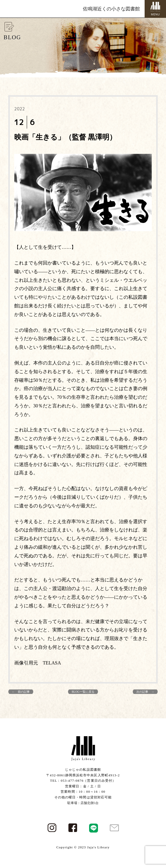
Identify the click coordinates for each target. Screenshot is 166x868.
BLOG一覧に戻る (83, 692)
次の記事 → (145, 692)
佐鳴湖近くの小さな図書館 (111, 9)
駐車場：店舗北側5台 (83, 803)
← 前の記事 (21, 692)
